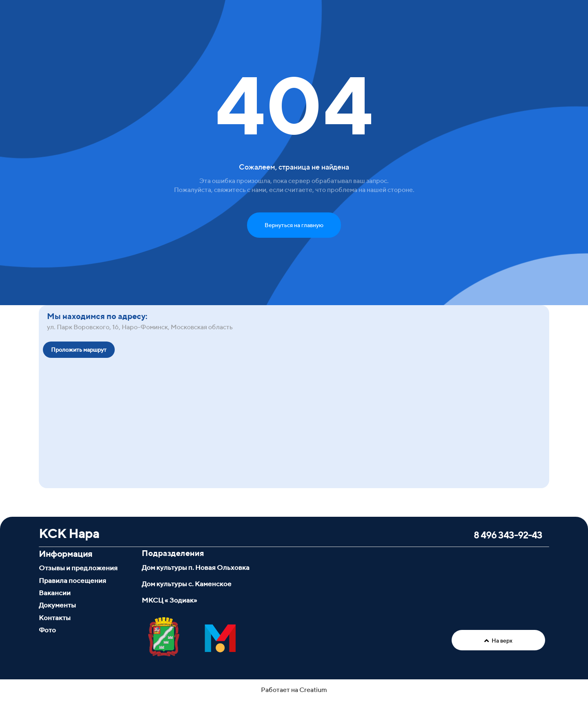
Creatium (313, 690)
